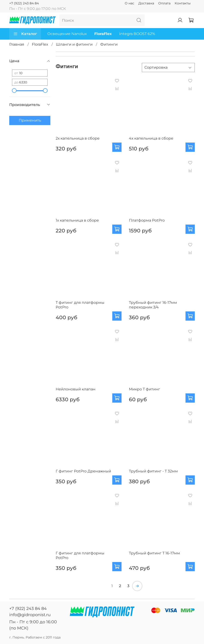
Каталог (25, 34)
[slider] (14, 91)
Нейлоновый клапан (76, 389)
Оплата (164, 3)
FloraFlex (103, 34)
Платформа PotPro (147, 220)
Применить (30, 120)
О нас (129, 3)
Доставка (146, 3)
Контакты (183, 3)
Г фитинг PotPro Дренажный (83, 471)
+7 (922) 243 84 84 (24, 3)
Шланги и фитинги (74, 44)
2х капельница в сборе (78, 138)
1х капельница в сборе (77, 220)
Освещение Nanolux (67, 34)
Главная (17, 44)
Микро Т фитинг (145, 389)
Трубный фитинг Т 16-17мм (154, 553)
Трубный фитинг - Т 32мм (153, 471)
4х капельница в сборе (151, 138)
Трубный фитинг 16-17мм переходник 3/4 (153, 305)
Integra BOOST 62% (137, 34)
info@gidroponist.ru (30, 615)
